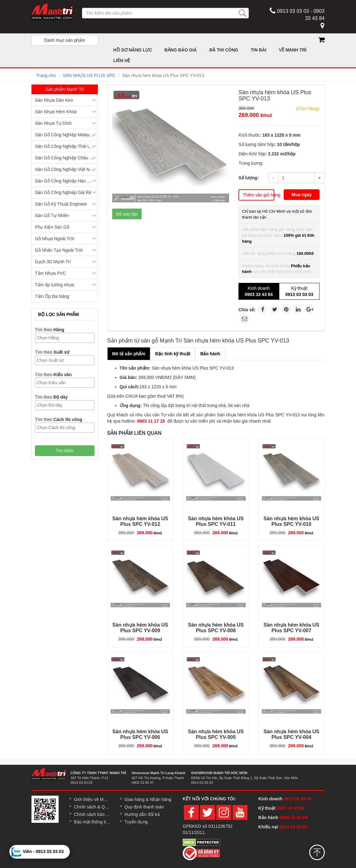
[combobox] (65, 338)
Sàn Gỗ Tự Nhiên (52, 216)
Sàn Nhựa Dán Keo (54, 100)
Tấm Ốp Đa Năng (52, 296)
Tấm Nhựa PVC (50, 273)
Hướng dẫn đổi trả (142, 814)
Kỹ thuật (299, 291)
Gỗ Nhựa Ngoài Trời (55, 239)
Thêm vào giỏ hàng (259, 195)
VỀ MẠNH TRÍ (293, 50)
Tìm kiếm (65, 451)
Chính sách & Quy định (92, 807)
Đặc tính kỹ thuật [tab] (173, 354)
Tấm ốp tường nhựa (55, 285)
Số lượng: (249, 178)
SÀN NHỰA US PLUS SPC (89, 75)
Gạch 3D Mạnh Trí (53, 262)
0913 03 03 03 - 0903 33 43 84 (297, 14)
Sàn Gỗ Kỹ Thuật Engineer (61, 204)
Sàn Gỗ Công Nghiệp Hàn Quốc (66, 181)
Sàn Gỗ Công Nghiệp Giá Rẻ (63, 192)
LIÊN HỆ (122, 61)
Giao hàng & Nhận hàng (148, 799)
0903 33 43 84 (291, 808)
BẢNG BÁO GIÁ (181, 50)
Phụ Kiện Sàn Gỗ (52, 227)
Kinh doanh (259, 291)
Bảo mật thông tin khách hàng (92, 822)
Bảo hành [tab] (210, 354)
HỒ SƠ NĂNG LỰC (133, 50)
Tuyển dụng (136, 822)
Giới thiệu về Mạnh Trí (92, 799)
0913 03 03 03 (297, 799)
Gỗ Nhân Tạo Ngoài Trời (59, 250)
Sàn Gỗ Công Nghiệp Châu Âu (65, 158)
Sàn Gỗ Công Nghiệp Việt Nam (65, 169)
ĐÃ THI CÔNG (224, 50)
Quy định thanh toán (144, 807)
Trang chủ (46, 75)
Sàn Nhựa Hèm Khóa (56, 112)
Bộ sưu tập (127, 214)
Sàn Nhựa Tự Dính (53, 123)
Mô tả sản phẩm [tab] (129, 354)
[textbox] (66, 338)
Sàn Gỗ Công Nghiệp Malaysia (65, 135)
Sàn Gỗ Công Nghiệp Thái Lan (65, 146)
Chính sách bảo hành (92, 814)
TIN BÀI (259, 50)
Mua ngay (302, 195)
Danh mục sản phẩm (65, 40)
